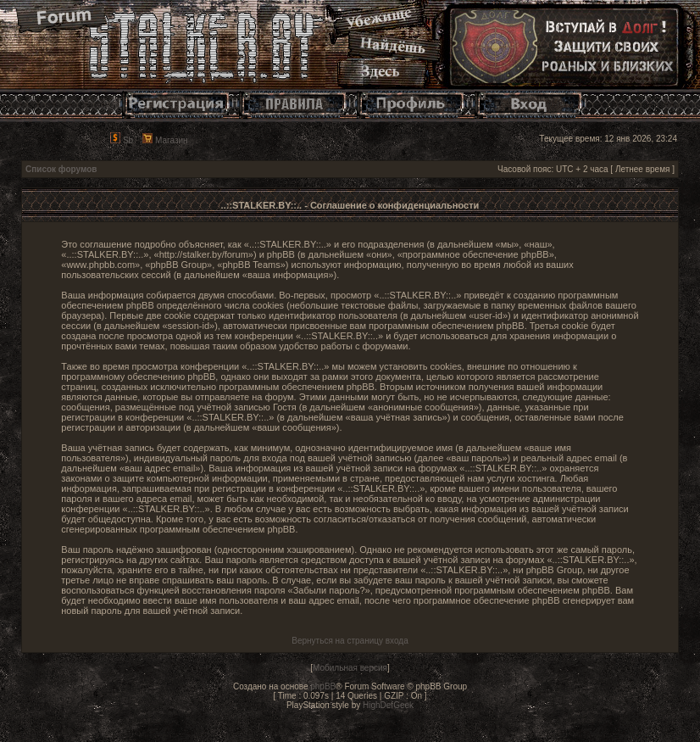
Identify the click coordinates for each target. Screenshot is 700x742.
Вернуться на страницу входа (350, 641)
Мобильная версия (350, 668)
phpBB (323, 686)
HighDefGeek (388, 705)
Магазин (165, 140)
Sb (122, 140)
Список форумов (61, 169)
